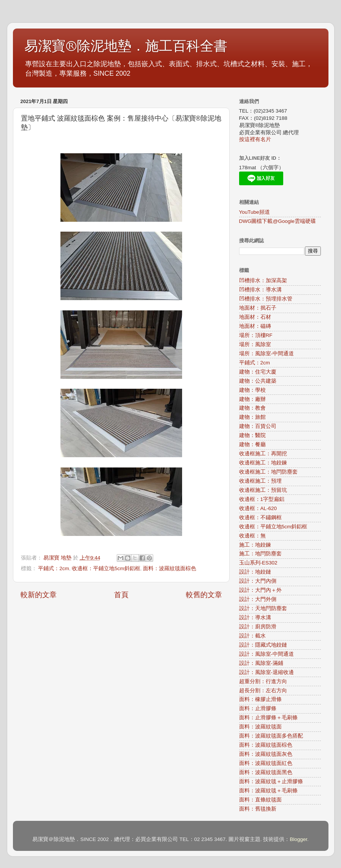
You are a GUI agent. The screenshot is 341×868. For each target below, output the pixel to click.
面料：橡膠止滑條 (260, 699)
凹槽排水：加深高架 (263, 281)
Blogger (298, 839)
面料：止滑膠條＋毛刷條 (268, 718)
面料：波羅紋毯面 (260, 727)
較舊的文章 (204, 595)
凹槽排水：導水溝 (260, 290)
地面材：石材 (255, 317)
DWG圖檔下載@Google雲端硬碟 (278, 221)
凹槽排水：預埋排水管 (266, 299)
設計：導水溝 (255, 618)
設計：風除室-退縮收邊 (267, 672)
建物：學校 (252, 390)
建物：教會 (252, 408)
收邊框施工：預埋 (260, 481)
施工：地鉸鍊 (255, 545)
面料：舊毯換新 (258, 809)
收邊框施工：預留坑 (263, 490)
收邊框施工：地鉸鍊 (263, 463)
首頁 (121, 595)
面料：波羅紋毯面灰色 (266, 754)
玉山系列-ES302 (258, 563)
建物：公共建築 (258, 381)
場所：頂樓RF (256, 335)
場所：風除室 (255, 344)
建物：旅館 (252, 417)
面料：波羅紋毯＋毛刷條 (268, 791)
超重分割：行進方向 (263, 681)
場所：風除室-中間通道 (267, 354)
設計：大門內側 (258, 581)
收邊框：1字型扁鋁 (262, 499)
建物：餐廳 (252, 444)
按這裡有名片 (255, 139)
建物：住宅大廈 (258, 372)
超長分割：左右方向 (263, 691)
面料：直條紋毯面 (260, 800)
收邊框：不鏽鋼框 (260, 517)
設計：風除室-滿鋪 (261, 663)
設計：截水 (252, 636)
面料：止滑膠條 (258, 708)
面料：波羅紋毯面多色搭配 (271, 736)
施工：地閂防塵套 (260, 554)
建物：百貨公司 (258, 426)
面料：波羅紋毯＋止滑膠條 (271, 781)
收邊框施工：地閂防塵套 (268, 472)
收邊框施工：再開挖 (263, 454)
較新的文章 (39, 595)
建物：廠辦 (252, 399)
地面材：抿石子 (258, 308)
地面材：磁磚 (255, 326)
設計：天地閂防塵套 (263, 608)
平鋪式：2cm (54, 568)
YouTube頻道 (255, 212)
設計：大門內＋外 (260, 590)
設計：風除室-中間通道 (267, 654)
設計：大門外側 (258, 599)
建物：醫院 (252, 435)
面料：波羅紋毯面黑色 (266, 772)
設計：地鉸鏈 (255, 572)
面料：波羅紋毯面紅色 (266, 763)
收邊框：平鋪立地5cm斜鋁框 (106, 568)
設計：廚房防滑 (258, 627)
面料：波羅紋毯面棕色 (170, 568)
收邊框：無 (252, 536)
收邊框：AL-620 (258, 508)
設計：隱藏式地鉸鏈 (263, 645)
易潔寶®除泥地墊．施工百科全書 (126, 46)
